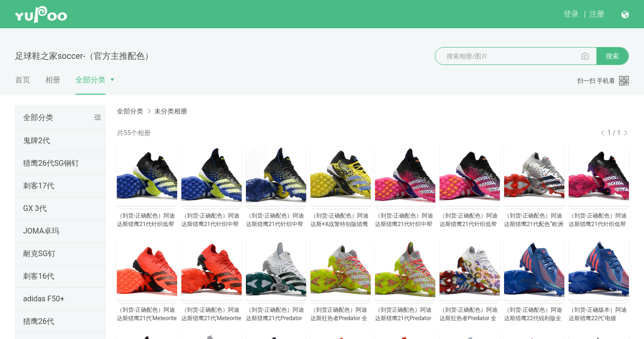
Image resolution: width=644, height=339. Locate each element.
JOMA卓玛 (41, 231)
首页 (23, 80)
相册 (53, 80)
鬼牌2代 (37, 141)
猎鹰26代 (39, 321)
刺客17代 (39, 186)
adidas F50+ (44, 299)
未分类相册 (171, 111)
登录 (571, 14)
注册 (597, 14)
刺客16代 (39, 276)
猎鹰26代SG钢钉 (51, 163)
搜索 (612, 56)
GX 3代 (35, 208)
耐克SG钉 (39, 254)
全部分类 (90, 80)
